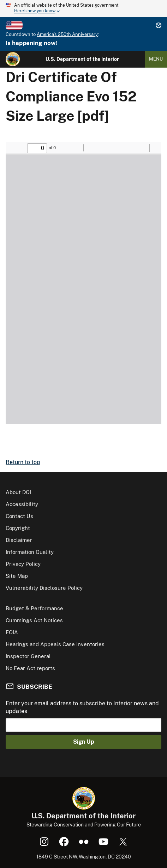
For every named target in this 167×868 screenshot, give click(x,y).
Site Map (17, 576)
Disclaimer (19, 540)
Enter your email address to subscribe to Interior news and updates (82, 707)
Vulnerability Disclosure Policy (44, 588)
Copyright (18, 528)
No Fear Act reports (30, 668)
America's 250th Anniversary (67, 34)
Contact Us (19, 516)
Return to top (23, 462)
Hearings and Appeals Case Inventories (55, 644)
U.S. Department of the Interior (82, 59)
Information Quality (30, 552)
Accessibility (22, 504)
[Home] (13, 59)
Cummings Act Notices (34, 620)
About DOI (18, 492)
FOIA (12, 632)
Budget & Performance (34, 608)
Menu (156, 59)
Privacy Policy (23, 564)
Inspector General (28, 656)
